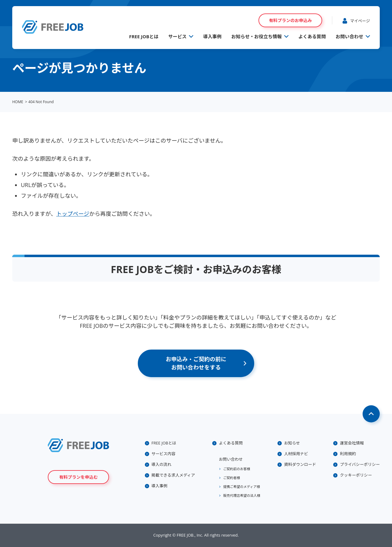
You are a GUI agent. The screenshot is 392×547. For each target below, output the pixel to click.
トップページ (73, 214)
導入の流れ (162, 464)
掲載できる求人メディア (173, 475)
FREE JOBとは (144, 36)
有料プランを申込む (78, 477)
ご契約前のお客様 (237, 469)
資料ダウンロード (300, 464)
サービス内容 (164, 454)
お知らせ (292, 443)
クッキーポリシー (356, 475)
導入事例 (212, 36)
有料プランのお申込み (290, 20)
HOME (18, 102)
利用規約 (348, 454)
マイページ (360, 21)
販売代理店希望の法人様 (242, 495)
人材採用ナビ (296, 454)
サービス (177, 36)
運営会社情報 (352, 443)
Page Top (371, 414)
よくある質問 (312, 36)
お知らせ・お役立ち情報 (256, 36)
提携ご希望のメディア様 (242, 487)
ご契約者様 (232, 478)
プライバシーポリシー (360, 464)
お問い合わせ (349, 36)
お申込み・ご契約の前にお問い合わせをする (196, 363)
